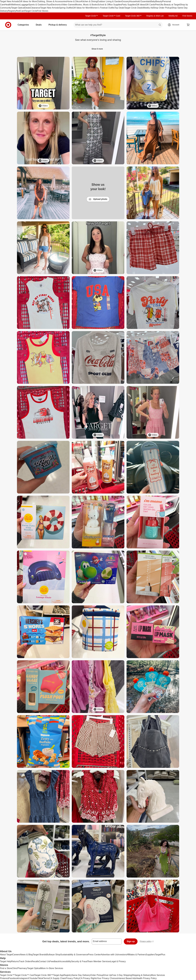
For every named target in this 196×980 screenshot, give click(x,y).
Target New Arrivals (9, 1)
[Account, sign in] (174, 25)
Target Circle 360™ (133, 16)
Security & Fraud (79, 961)
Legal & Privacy (118, 961)
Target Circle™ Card (111, 16)
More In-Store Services (52, 968)
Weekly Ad (148, 8)
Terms (46, 978)
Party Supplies (129, 5)
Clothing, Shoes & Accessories (52, 1)
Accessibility (65, 961)
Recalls (35, 961)
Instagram (23, 978)
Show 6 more (98, 49)
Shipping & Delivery (141, 975)
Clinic (15, 968)
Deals (27, 8)
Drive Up (107, 975)
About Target (6, 955)
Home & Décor (74, 1)
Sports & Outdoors (38, 5)
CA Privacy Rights (88, 978)
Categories (24, 25)
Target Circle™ (92, 16)
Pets (157, 5)
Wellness (16, 5)
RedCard (20, 11)
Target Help (6, 961)
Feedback (54, 961)
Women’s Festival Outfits (102, 8)
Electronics (56, 5)
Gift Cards (150, 5)
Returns (15, 961)
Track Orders (25, 961)
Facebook (13, 978)
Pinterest (4, 978)
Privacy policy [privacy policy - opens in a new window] (147, 942)
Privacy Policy (73, 978)
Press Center (94, 955)
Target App (58, 975)
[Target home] (8, 25)
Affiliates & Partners (136, 955)
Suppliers (150, 955)
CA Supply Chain (57, 978)
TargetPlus (160, 955)
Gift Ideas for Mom (28, 1)
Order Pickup (97, 975)
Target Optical (18, 8)
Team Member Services (99, 961)
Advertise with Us (109, 955)
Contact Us (44, 961)
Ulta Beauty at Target (170, 5)
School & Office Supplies (110, 5)
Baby (153, 1)
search (160, 25)
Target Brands (40, 955)
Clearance (35, 8)
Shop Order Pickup (162, 8)
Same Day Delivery (81, 975)
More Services (158, 975)
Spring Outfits (66, 8)
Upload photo (98, 199)
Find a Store (6, 968)
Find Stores (43, 11)
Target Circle (31, 11)
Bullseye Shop (53, 955)
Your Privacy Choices (107, 978)
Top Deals (119, 8)
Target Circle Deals (133, 8)
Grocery (126, 1)
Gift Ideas (141, 5)
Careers (16, 955)
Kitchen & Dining (89, 1)
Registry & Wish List (155, 16)
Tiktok (40, 978)
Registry (12, 11)
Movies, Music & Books (86, 5)
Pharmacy (22, 968)
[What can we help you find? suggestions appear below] (118, 25)
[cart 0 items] (188, 25)
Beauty (159, 1)
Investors (122, 955)
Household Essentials (140, 1)
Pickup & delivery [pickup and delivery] (59, 25)
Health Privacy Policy (146, 978)
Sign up (131, 941)
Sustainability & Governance (74, 955)
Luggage (24, 5)
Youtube (33, 978)
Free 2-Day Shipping (122, 975)
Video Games (68, 5)
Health (8, 5)
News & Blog (26, 955)
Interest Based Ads (127, 978)
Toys (49, 5)
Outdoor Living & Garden (110, 1)
